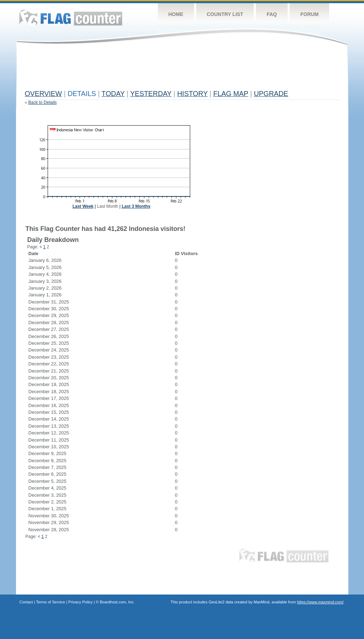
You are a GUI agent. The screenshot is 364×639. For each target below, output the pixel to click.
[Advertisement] (154, 70)
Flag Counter (71, 18)
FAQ (272, 14)
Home (176, 14)
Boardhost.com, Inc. (117, 602)
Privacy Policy (80, 602)
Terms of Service (50, 602)
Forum (309, 14)
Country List (225, 14)
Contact (26, 602)
